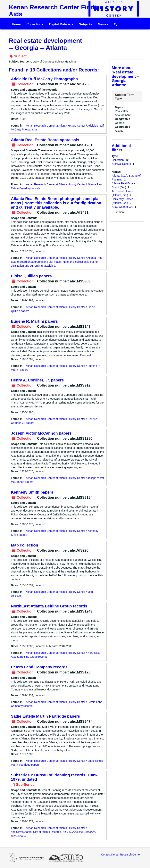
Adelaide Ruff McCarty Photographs (44, 79)
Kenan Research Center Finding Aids (56, 11)
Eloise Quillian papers (31, 276)
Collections (35, 24)
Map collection (25, 545)
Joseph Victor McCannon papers (41, 433)
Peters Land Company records (39, 667)
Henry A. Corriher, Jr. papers (37, 380)
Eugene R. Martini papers (34, 321)
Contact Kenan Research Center (121, 855)
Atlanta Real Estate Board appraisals (45, 140)
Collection (118, 160)
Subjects (85, 24)
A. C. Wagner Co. (123, 207)
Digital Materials (61, 24)
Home (16, 24)
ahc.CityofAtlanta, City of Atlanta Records (36, 832)
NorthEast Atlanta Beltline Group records (49, 606)
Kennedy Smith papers (32, 492)
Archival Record (122, 164)
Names (103, 24)
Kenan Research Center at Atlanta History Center (55, 126)
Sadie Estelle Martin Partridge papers (45, 716)
